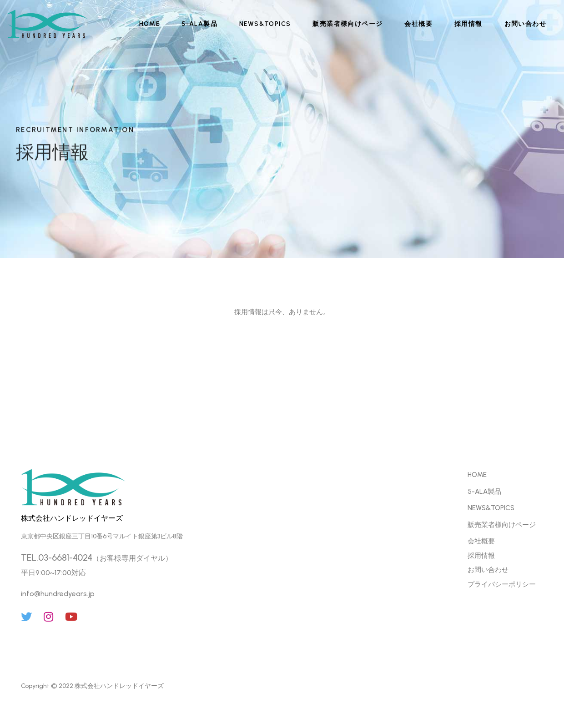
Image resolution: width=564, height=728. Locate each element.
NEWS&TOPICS (265, 24)
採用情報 (468, 24)
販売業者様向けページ (347, 24)
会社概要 (418, 24)
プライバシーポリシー (502, 584)
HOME (150, 24)
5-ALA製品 (199, 24)
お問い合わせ (525, 24)
